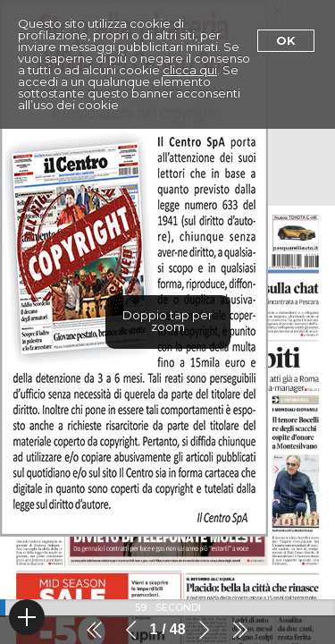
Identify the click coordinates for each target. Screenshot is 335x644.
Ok (286, 40)
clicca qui (190, 70)
